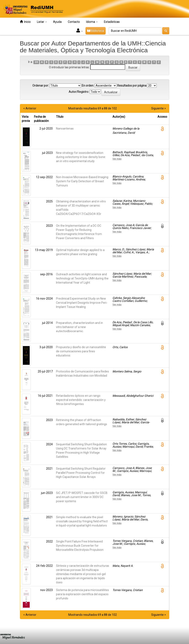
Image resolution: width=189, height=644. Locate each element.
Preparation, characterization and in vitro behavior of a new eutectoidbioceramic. (79, 327)
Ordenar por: (41, 86)
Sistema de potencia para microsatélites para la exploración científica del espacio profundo (82, 594)
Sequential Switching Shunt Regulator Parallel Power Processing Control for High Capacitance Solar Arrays (81, 473)
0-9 (36, 62)
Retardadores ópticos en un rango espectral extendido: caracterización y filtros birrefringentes (81, 400)
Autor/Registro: (79, 92)
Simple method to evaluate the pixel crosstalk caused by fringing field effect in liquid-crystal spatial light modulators (82, 521)
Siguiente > (159, 108)
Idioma (92, 22)
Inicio (25, 22)
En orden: (88, 86)
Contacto (74, 22)
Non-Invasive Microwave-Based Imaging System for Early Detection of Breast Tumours (82, 181)
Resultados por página (132, 86)
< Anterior (30, 108)
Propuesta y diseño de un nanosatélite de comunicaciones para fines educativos (81, 351)
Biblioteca (96, 31)
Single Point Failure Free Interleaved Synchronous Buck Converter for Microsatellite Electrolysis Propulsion (80, 546)
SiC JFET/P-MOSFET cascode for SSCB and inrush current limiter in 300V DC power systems (82, 497)
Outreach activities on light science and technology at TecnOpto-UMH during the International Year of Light (82, 278)
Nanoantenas (65, 129)
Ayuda (57, 22)
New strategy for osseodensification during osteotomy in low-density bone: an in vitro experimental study (81, 157)
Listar (42, 22)
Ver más (117, 159)
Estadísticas (112, 22)
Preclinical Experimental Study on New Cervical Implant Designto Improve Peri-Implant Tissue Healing (82, 303)
